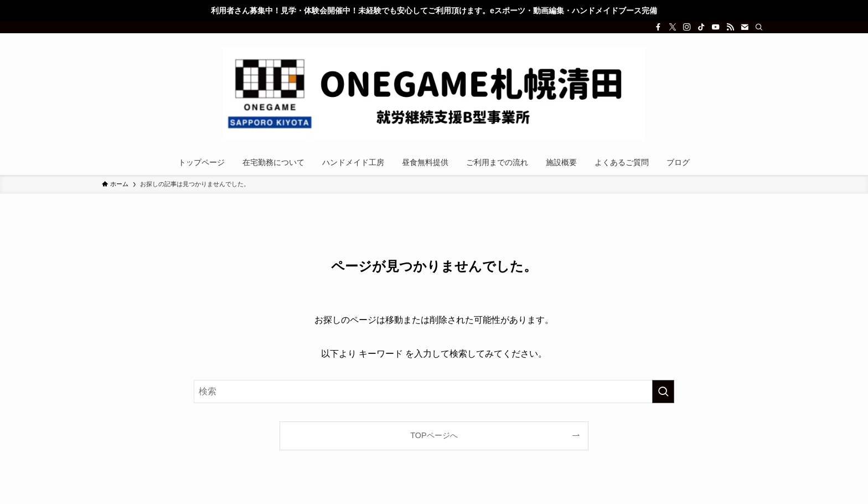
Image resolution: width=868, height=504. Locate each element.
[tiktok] (701, 27)
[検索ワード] (434, 392)
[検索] (759, 27)
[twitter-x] (673, 27)
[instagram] (687, 27)
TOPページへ (434, 435)
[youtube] (716, 27)
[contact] (745, 27)
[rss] (730, 27)
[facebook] (658, 27)
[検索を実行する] (663, 392)
